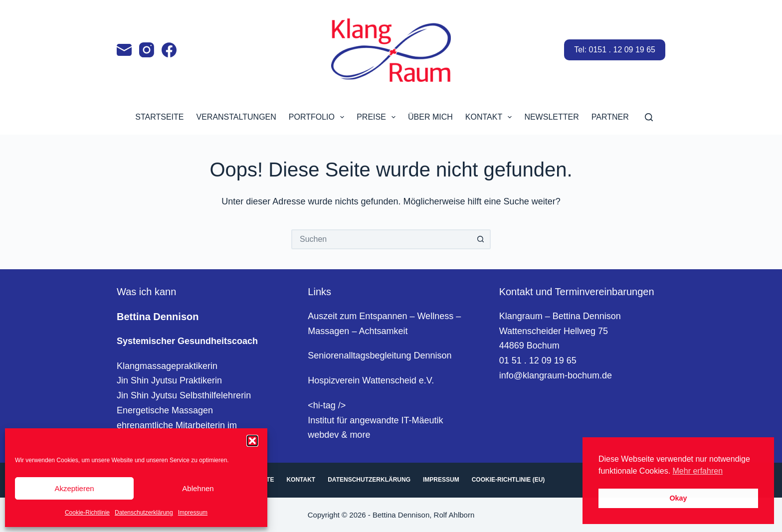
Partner (610, 117)
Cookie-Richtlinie (87, 513)
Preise (378, 117)
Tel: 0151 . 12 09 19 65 (615, 50)
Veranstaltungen (236, 117)
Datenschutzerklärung (144, 513)
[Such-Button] (481, 239)
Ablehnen (198, 488)
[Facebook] (169, 50)
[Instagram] (147, 50)
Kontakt (491, 117)
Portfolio (318, 117)
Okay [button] (678, 498)
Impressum (193, 513)
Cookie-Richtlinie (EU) (508, 480)
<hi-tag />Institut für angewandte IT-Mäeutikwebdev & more (375, 420)
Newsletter (551, 117)
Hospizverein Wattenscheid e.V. (371, 380)
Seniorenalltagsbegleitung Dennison (380, 355)
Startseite (159, 117)
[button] (252, 441)
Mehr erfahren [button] (698, 471)
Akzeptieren (74, 488)
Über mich (430, 117)
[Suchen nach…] (381, 239)
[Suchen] (649, 117)
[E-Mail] (124, 50)
